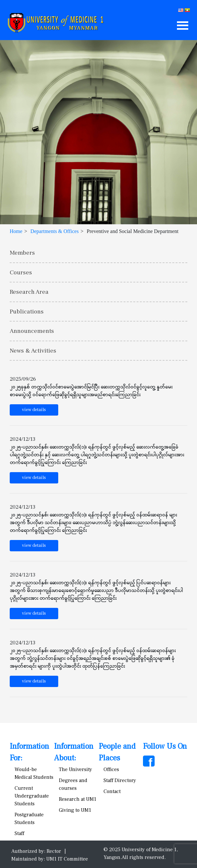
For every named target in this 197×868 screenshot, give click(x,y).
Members (22, 253)
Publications (27, 312)
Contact (112, 791)
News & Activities (33, 351)
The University (76, 769)
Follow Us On (165, 746)
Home (16, 231)
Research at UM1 (78, 799)
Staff (19, 833)
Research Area (29, 292)
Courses (21, 272)
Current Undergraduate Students (32, 796)
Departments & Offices (55, 231)
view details (34, 410)
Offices (111, 769)
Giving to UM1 (75, 810)
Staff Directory (120, 780)
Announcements (32, 331)
